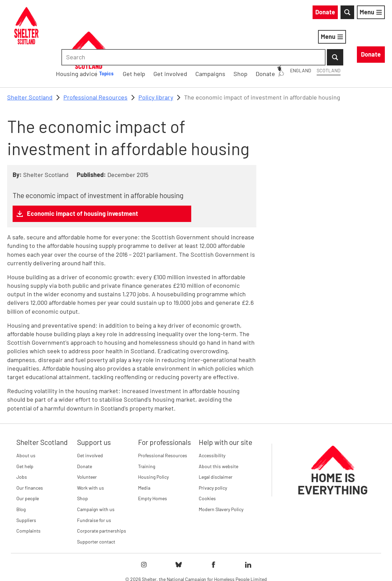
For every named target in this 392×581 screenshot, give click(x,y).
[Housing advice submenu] (207, 38)
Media (144, 452)
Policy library (156, 62)
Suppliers (26, 485)
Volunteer (87, 441)
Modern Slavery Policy (221, 474)
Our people (28, 463)
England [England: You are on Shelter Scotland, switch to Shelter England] (239, 13)
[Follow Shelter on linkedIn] (248, 530)
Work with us (91, 452)
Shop (82, 463)
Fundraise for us (94, 485)
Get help (25, 431)
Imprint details (260, 564)
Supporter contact (96, 506)
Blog (21, 474)
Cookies (207, 463)
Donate (85, 431)
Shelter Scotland (30, 62)
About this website (218, 431)
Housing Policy (153, 441)
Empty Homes (153, 463)
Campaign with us (96, 474)
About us (26, 420)
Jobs (22, 441)
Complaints (28, 495)
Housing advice (174, 38)
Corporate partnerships (102, 495)
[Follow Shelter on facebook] (213, 530)
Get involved (90, 420)
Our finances (30, 452)
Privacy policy (213, 452)
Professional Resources (95, 62)
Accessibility (212, 420)
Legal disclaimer (216, 441)
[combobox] (327, 14)
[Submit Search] (377, 14)
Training (147, 431)
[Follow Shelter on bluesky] (179, 530)
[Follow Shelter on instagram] (144, 530)
